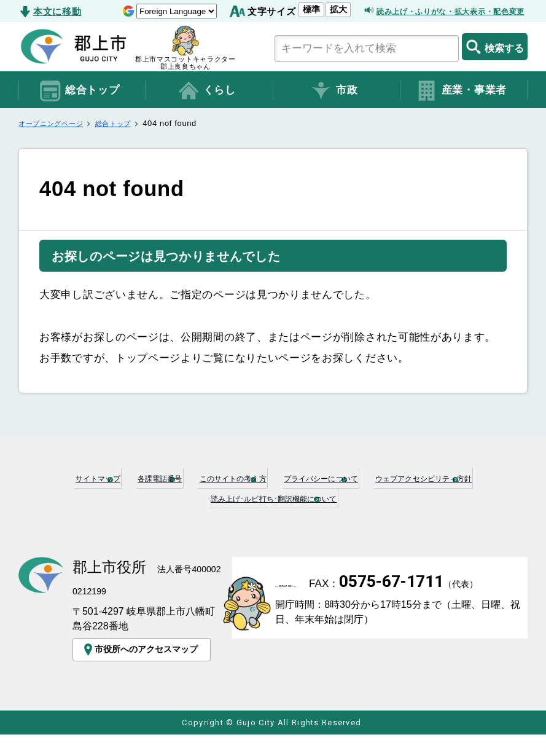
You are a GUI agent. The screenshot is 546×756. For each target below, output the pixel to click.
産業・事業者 (461, 111)
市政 (333, 111)
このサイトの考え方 (302, 497)
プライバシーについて (432, 497)
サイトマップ (104, 497)
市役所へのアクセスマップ (146, 667)
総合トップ (79, 111)
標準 (270, 29)
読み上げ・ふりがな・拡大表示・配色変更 (433, 31)
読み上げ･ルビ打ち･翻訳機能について (362, 518)
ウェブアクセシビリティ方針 (173, 518)
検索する (495, 66)
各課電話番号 (195, 497)
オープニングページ (56, 144)
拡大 (297, 29)
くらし (206, 111)
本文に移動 (57, 11)
